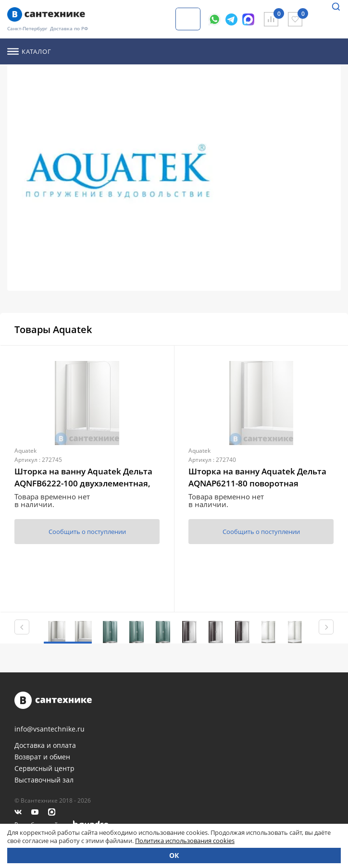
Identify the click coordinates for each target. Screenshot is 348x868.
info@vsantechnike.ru (50, 729)
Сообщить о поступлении (87, 532)
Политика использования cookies (185, 841)
